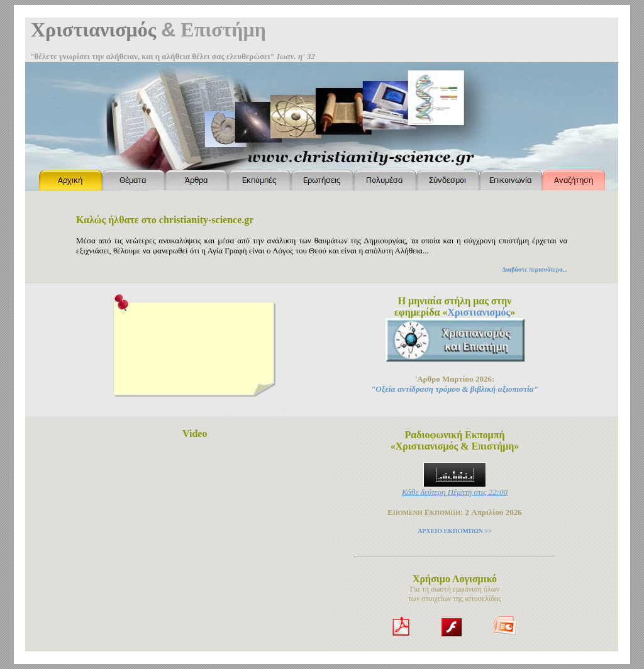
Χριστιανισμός (479, 312)
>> (487, 531)
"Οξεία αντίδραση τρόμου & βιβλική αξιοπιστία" (455, 389)
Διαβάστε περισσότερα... (535, 269)
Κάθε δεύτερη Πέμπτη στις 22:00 (455, 492)
